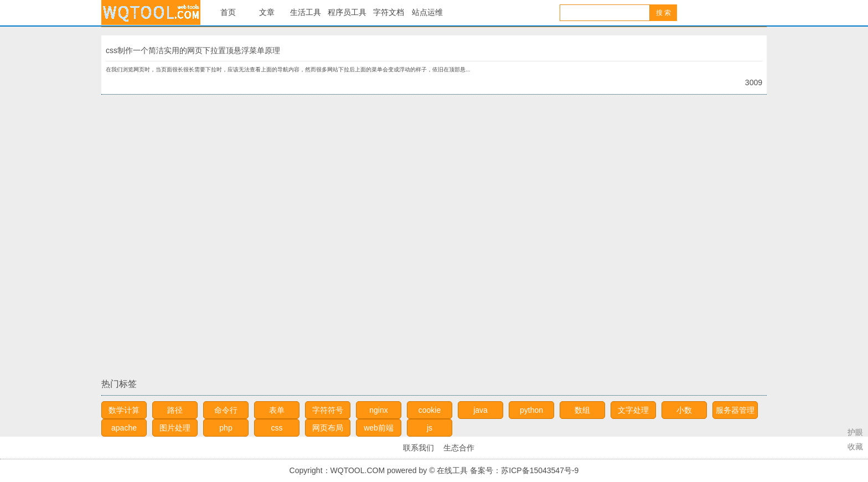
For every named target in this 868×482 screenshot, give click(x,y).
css (277, 428)
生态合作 (459, 448)
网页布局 (328, 428)
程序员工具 (347, 12)
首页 (228, 12)
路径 (175, 410)
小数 (684, 410)
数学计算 (124, 410)
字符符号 (328, 410)
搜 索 (663, 13)
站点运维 (427, 12)
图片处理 (175, 428)
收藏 (855, 447)
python (531, 410)
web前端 (379, 428)
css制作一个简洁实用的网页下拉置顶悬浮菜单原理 (193, 50)
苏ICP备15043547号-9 (540, 470)
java (480, 410)
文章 (267, 12)
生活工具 (306, 12)
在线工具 (151, 12)
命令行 (226, 410)
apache (124, 428)
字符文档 (389, 12)
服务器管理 (735, 410)
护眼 (855, 432)
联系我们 (418, 448)
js (430, 428)
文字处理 (633, 410)
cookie (430, 410)
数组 (582, 410)
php (226, 428)
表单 (277, 410)
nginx (378, 410)
